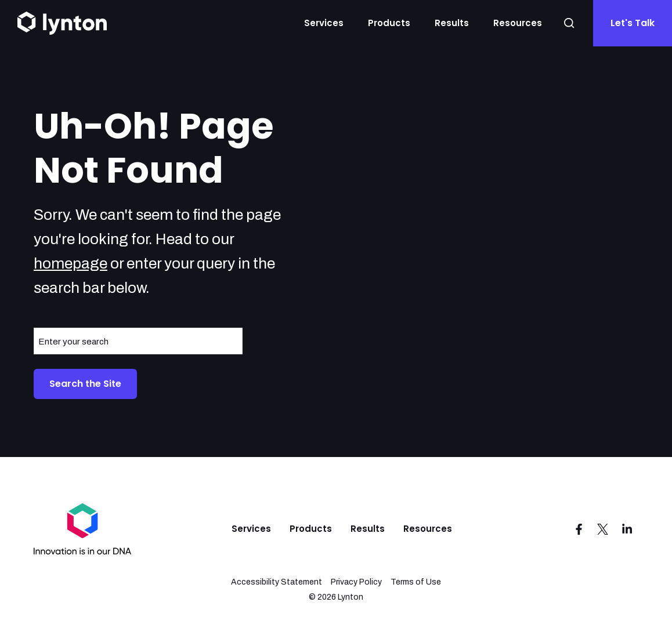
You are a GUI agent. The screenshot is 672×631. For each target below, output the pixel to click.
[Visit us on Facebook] (579, 529)
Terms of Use (416, 582)
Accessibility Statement (277, 582)
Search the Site (85, 384)
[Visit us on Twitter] (603, 529)
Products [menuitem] (311, 529)
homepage (71, 263)
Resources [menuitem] (428, 529)
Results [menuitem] (368, 529)
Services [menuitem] (251, 529)
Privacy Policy (356, 582)
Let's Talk (633, 23)
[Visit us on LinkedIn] (627, 529)
